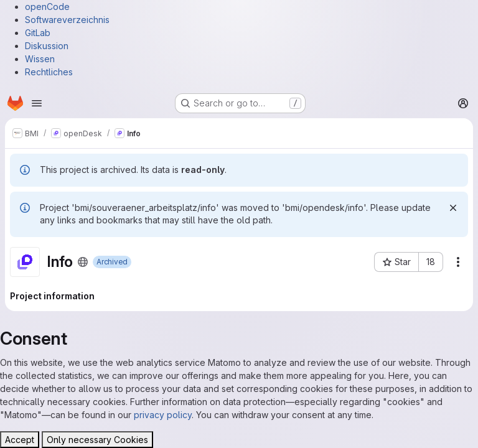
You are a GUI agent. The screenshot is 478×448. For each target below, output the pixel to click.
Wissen (40, 59)
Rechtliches (49, 72)
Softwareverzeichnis (67, 20)
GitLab (38, 33)
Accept (20, 440)
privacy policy (163, 415)
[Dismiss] (453, 208)
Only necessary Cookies (97, 440)
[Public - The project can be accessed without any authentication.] (83, 262)
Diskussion (47, 46)
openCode (47, 7)
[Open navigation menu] (37, 103)
